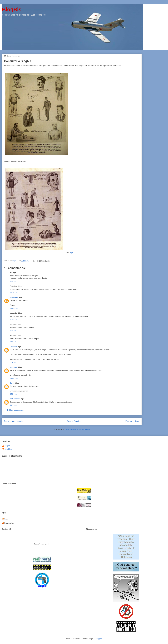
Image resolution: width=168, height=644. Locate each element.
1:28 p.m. (13, 331)
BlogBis (12, 10)
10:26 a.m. (14, 308)
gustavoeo (14, 297)
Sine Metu (8, 449)
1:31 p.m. (13, 342)
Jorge (12, 383)
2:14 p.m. (13, 362)
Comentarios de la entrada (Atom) (77, 429)
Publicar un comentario (16, 410)
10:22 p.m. (14, 378)
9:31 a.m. (13, 405)
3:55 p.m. (13, 394)
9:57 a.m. (13, 281)
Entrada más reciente (14, 421)
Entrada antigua (132, 421)
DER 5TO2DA (15, 399)
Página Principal (74, 421)
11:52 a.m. (14, 319)
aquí (71, 253)
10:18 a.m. (14, 292)
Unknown (14, 347)
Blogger (99, 639)
